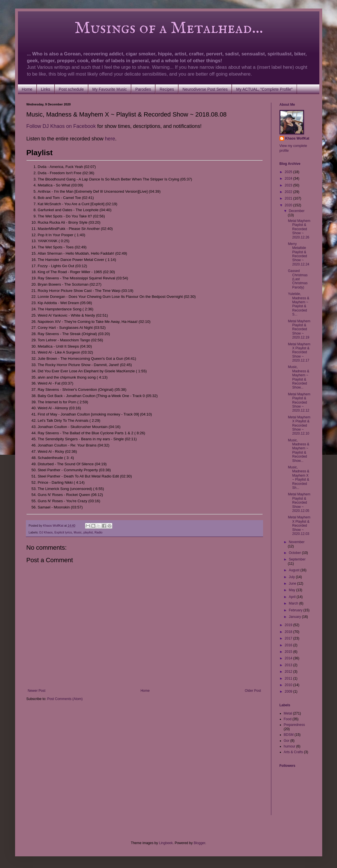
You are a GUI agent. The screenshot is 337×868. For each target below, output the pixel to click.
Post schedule (71, 89)
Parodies (143, 89)
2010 (289, 685)
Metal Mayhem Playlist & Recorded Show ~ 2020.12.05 (299, 502)
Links (46, 89)
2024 (289, 178)
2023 (289, 185)
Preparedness (294, 725)
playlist (88, 532)
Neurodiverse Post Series (205, 89)
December (296, 211)
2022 (289, 192)
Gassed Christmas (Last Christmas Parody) (298, 279)
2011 (289, 678)
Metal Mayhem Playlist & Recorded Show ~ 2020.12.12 (299, 402)
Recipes (167, 89)
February (296, 610)
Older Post (253, 691)
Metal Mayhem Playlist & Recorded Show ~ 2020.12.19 (299, 329)
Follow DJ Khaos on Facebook (61, 126)
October (295, 553)
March (294, 603)
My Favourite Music (110, 89)
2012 (289, 672)
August (294, 570)
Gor (287, 741)
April (292, 597)
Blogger (199, 843)
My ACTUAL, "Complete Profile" (264, 89)
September (297, 559)
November (296, 542)
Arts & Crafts (293, 752)
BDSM (289, 735)
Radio (98, 532)
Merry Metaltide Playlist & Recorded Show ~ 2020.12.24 (298, 254)
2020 (289, 205)
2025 (289, 172)
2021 (289, 198)
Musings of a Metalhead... (145, 28)
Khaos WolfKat (297, 138)
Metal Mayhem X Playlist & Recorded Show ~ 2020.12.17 (299, 352)
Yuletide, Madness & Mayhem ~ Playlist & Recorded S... (298, 304)
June (293, 583)
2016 (289, 645)
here (110, 139)
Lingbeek (166, 843)
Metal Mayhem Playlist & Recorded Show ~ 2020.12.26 (299, 229)
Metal (288, 713)
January (295, 617)
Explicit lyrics (63, 532)
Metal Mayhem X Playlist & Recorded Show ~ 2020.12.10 (299, 425)
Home (27, 89)
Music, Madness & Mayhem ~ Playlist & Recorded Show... (298, 377)
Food (288, 719)
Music (78, 532)
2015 (289, 652)
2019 (289, 625)
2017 (289, 638)
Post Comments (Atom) (65, 699)
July (292, 577)
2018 (289, 632)
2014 (289, 658)
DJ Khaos (46, 532)
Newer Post (37, 691)
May (292, 590)
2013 (289, 665)
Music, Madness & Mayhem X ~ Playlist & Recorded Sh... (298, 477)
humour (290, 746)
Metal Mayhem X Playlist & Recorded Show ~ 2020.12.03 (299, 526)
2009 (289, 692)
